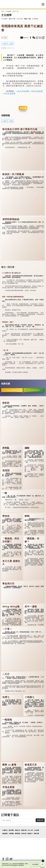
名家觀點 (11, 834)
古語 (11, 44)
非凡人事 (30, 830)
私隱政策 (15, 865)
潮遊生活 (18, 830)
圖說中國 (12, 19)
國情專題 (18, 834)
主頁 (3, 11)
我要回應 (23, 108)
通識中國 (24, 830)
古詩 (5, 44)
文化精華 (8, 11)
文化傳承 (4, 19)
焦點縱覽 (5, 834)
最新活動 (36, 834)
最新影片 (30, 834)
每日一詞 (16, 11)
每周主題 (24, 834)
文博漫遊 (35, 19)
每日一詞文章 (8, 267)
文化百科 (20, 19)
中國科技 (5, 830)
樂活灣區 (11, 830)
